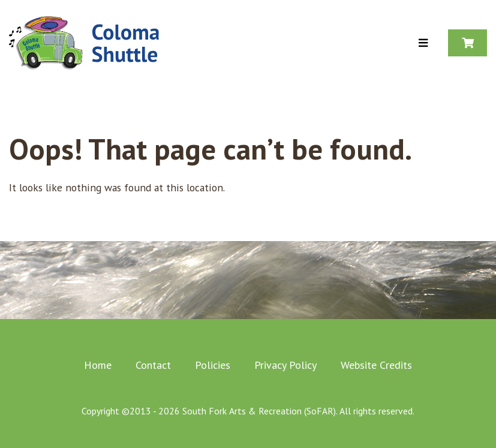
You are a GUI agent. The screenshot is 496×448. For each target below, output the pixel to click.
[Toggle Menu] (423, 43)
